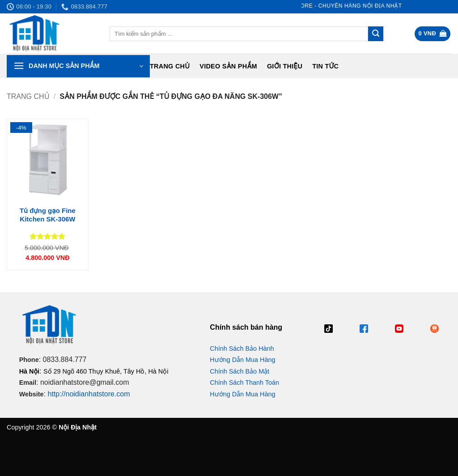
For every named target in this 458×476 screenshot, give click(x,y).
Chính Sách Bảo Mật (240, 371)
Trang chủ (170, 66)
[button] (433, 34)
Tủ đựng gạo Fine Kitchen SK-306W (48, 215)
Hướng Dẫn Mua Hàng (242, 360)
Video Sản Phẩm (228, 66)
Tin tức (325, 66)
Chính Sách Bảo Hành (242, 348)
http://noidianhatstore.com (89, 394)
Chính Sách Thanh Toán (244, 382)
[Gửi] (376, 34)
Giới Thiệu (285, 66)
